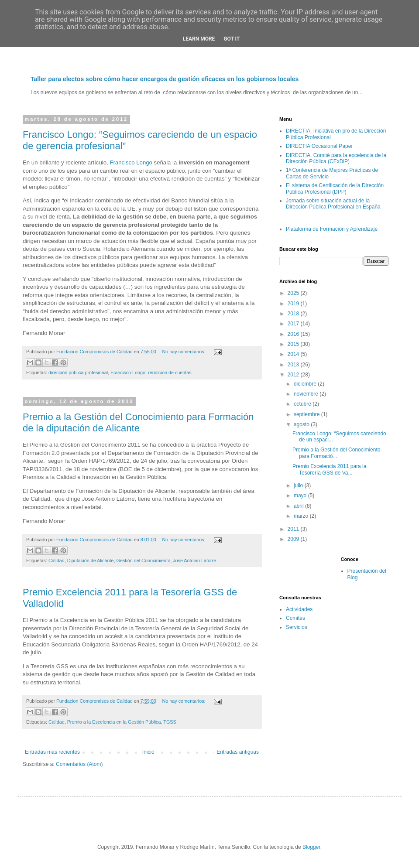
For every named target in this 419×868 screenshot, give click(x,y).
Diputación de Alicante (91, 560)
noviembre (307, 394)
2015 (294, 344)
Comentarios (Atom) (79, 764)
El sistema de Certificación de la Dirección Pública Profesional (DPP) (335, 188)
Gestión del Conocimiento (144, 560)
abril (299, 506)
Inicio (148, 752)
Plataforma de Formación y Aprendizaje (332, 229)
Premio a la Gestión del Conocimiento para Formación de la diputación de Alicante (138, 422)
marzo (302, 516)
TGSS (170, 722)
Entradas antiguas (238, 752)
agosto (302, 424)
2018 (294, 314)
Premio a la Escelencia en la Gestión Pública (114, 722)
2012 (294, 375)
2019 (294, 304)
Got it (232, 39)
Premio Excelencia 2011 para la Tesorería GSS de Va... (329, 469)
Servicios (297, 627)
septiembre (307, 414)
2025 (294, 293)
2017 (294, 324)
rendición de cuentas (170, 372)
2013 (294, 365)
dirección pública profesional (78, 372)
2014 (294, 354)
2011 (294, 529)
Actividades (299, 609)
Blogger (311, 847)
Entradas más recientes (52, 752)
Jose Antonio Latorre (194, 560)
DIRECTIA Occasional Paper (319, 146)
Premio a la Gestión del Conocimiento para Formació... (336, 453)
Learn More (199, 39)
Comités (295, 618)
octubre (303, 404)
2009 (294, 539)
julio (299, 485)
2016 (294, 334)
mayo (301, 496)
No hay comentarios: (185, 352)
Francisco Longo (131, 162)
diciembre (306, 384)
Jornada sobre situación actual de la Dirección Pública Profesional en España (333, 204)
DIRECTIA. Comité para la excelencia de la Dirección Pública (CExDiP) (336, 158)
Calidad (57, 560)
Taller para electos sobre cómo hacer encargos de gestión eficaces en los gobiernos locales (165, 79)
